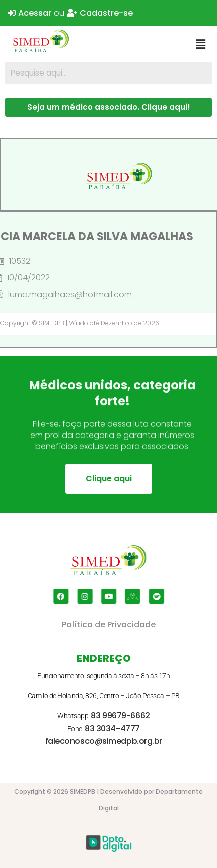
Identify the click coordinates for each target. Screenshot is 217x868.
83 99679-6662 (120, 716)
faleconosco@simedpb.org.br (104, 741)
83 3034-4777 (112, 728)
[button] (201, 45)
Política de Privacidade (109, 625)
